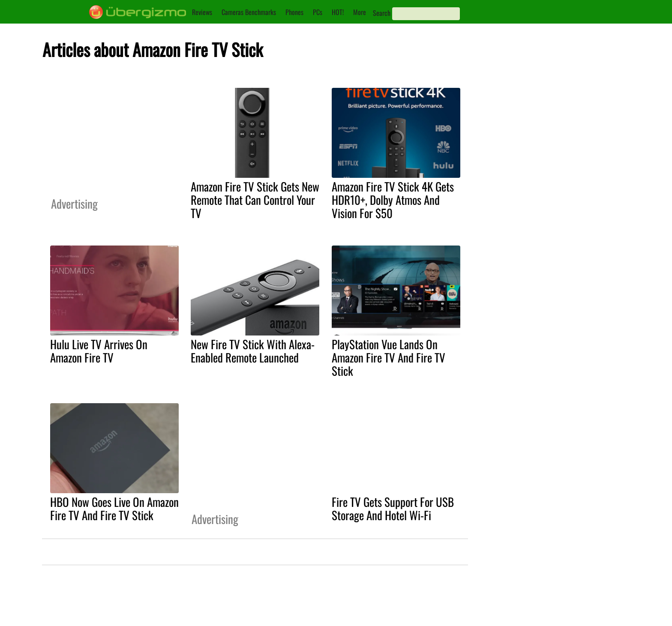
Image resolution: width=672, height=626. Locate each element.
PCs (318, 12)
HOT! (338, 12)
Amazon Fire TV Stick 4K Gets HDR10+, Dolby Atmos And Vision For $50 (393, 200)
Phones (294, 12)
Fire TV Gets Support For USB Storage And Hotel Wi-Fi (393, 508)
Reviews (202, 12)
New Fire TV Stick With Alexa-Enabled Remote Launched (253, 351)
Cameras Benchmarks (249, 12)
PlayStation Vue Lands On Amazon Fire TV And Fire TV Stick (388, 357)
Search (382, 13)
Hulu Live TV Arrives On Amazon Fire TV (99, 351)
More (360, 12)
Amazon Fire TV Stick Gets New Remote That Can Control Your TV (255, 200)
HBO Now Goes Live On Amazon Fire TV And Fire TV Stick (114, 508)
